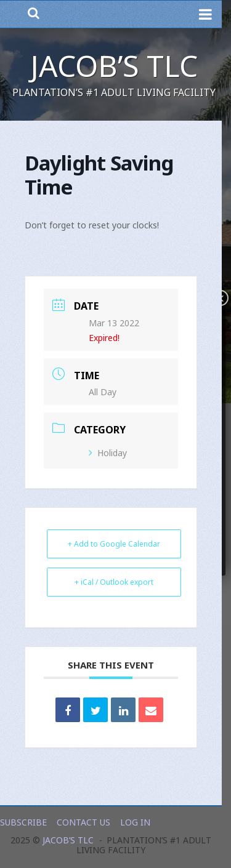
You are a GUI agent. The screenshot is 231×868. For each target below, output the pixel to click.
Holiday (108, 453)
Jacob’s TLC (114, 66)
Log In (135, 822)
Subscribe (23, 822)
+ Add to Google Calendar (114, 544)
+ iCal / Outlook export (114, 582)
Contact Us (83, 822)
